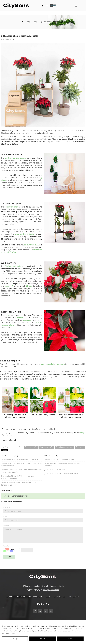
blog (82, 433)
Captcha (6, 546)
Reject (43, 639)
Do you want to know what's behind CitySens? (20, 459)
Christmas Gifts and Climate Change (59, 459)
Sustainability (35, 597)
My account (74, 597)
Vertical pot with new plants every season (15, 416)
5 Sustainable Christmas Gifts (56, 470)
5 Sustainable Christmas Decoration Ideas (61, 474)
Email (5, 516)
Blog (48, 597)
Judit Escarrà (13, 40)
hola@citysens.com (51, 590)
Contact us (59, 597)
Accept (70, 639)
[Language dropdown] (47, 6)
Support (10, 597)
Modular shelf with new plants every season (71, 416)
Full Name (7, 507)
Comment (7, 525)
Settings (15, 639)
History (21, 597)
